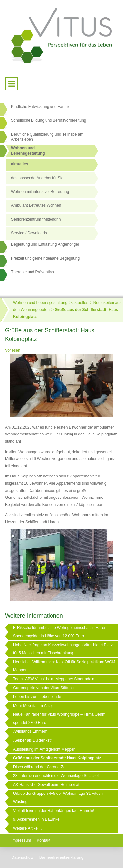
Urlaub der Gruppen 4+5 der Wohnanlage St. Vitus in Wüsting (59, 798)
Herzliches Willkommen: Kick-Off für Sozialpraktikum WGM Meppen (64, 666)
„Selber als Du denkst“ (32, 740)
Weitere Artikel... (27, 828)
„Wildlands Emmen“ (30, 731)
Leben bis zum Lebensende (37, 697)
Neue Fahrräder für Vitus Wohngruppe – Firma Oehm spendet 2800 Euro (59, 719)
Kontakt (43, 840)
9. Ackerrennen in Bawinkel (37, 819)
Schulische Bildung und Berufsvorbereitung (49, 120)
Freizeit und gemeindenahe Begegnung (45, 258)
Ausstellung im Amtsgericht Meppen (44, 749)
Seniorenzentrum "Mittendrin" (37, 219)
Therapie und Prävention (33, 272)
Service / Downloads (29, 233)
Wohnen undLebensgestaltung (28, 151)
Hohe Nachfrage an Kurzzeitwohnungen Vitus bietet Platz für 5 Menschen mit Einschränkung (63, 649)
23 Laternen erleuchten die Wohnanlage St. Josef (56, 776)
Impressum (21, 840)
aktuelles (20, 164)
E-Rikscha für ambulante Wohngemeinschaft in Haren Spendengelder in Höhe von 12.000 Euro (60, 632)
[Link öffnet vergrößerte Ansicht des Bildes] (61, 386)
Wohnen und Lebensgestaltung (40, 303)
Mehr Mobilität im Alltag (33, 706)
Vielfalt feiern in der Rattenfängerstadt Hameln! (54, 811)
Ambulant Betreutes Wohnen (36, 205)
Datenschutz (22, 857)
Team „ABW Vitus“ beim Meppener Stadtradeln (54, 679)
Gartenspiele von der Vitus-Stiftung (43, 688)
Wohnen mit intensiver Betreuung (40, 192)
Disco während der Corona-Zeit (40, 767)
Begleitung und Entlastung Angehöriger (45, 244)
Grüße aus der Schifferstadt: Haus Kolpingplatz (57, 758)
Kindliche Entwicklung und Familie (41, 107)
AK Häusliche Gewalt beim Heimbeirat (46, 785)
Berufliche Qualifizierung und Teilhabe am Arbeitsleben (47, 137)
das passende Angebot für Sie (37, 178)
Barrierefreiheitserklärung (61, 857)
